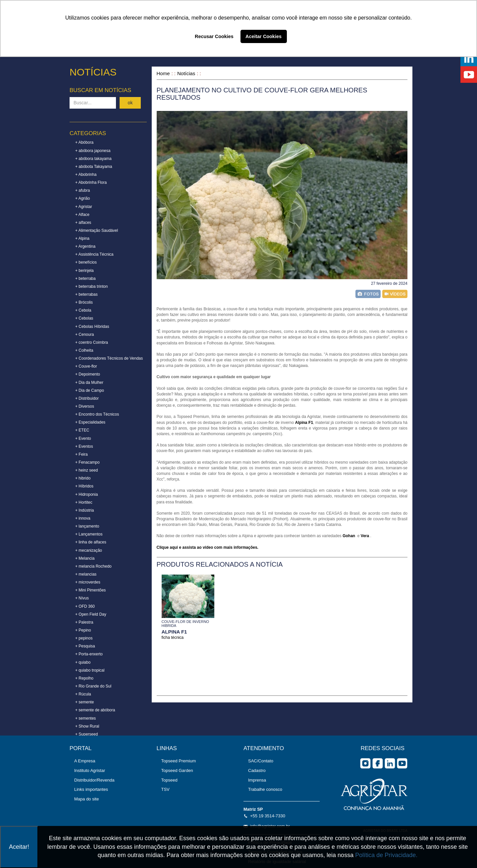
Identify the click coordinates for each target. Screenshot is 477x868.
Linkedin (390, 763)
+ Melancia (85, 558)
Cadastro (257, 770)
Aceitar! (19, 847)
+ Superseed (86, 734)
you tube (402, 763)
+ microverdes (88, 582)
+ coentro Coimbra (92, 342)
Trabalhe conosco (265, 789)
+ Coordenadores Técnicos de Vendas (109, 358)
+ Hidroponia (86, 494)
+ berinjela (84, 271)
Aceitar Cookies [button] (264, 36)
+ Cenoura (84, 334)
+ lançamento (87, 526)
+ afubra (82, 190)
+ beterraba (85, 279)
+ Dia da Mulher (89, 383)
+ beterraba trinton (91, 286)
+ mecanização (89, 550)
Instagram (365, 763)
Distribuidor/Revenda (94, 780)
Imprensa (257, 780)
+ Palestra (84, 622)
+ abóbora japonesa (93, 151)
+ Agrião (82, 198)
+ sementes (85, 718)
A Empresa (85, 761)
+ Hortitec (84, 502)
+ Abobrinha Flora (91, 182)
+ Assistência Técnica (94, 254)
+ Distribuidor (87, 398)
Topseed (169, 780)
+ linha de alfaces (91, 542)
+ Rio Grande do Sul (93, 686)
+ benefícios (86, 262)
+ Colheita (84, 350)
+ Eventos (84, 446)
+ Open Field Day (91, 614)
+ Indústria (84, 510)
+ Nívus (82, 598)
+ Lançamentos (89, 534)
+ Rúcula (83, 694)
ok (130, 103)
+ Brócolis (84, 302)
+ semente (84, 702)
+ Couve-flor (86, 366)
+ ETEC (82, 430)
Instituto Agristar (90, 770)
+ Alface (82, 215)
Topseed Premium (179, 761)
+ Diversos (85, 406)
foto (368, 294)
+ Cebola (83, 310)
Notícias (186, 73)
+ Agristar (84, 207)
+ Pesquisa (85, 646)
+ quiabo (83, 662)
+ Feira (81, 454)
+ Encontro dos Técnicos (97, 414)
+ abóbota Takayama (94, 167)
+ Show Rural (87, 726)
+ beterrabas (86, 294)
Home (163, 73)
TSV (165, 789)
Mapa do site (86, 799)
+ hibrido (83, 478)
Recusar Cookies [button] (214, 36)
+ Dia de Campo (90, 390)
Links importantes (91, 789)
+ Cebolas (84, 318)
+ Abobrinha (86, 175)
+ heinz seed (86, 470)
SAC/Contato (261, 761)
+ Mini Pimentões (90, 590)
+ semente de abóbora (95, 710)
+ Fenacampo (87, 462)
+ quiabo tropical (90, 670)
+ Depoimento (88, 374)
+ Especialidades (90, 422)
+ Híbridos (84, 486)
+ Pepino (83, 630)
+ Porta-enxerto (89, 654)
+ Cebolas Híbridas (92, 327)
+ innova (83, 518)
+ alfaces (83, 223)
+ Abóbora (84, 142)
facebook (378, 763)
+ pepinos (84, 638)
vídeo (395, 294)
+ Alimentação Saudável (97, 230)
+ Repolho (84, 678)
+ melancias (86, 574)
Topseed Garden (177, 770)
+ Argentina (85, 246)
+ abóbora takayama (93, 159)
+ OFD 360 (85, 606)
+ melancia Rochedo (93, 566)
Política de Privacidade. (386, 855)
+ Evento (83, 438)
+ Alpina (82, 238)
